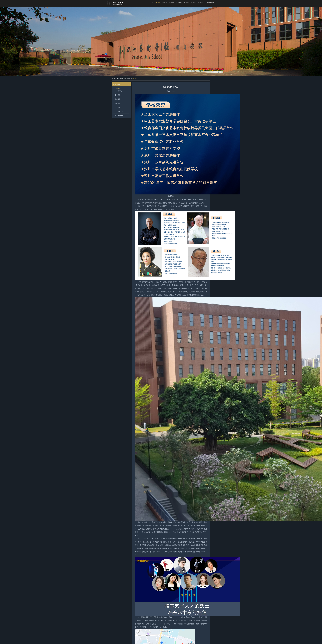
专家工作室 (201, 3)
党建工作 (165, 3)
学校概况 (158, 3)
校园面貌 (128, 78)
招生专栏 (186, 3)
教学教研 (194, 3)
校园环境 (119, 91)
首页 (152, 3)
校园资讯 (172, 3)
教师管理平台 (211, 3)
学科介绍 (179, 3)
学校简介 (135, 78)
